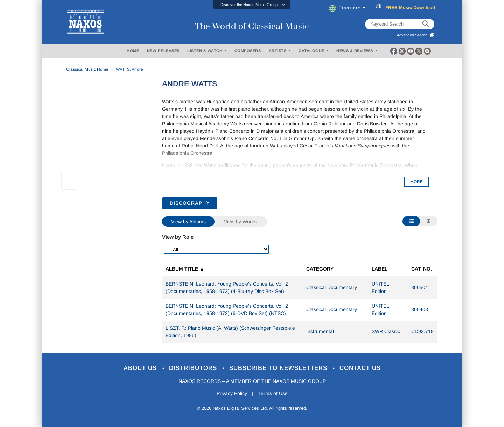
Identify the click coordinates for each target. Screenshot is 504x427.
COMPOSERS (248, 51)
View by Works (240, 222)
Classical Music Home (87, 69)
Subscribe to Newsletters (279, 368)
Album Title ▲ (185, 269)
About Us (141, 368)
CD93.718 (422, 331)
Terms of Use (273, 393)
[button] (252, 5)
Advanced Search (416, 35)
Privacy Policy (232, 393)
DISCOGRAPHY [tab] (190, 203)
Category (320, 269)
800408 (420, 309)
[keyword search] (426, 24)
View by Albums (188, 222)
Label (380, 269)
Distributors (194, 368)
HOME (133, 51)
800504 (420, 287)
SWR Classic (386, 331)
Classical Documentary (332, 287)
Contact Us (360, 368)
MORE (416, 182)
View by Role (178, 237)
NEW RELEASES (163, 51)
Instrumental (320, 331)
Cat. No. (422, 269)
